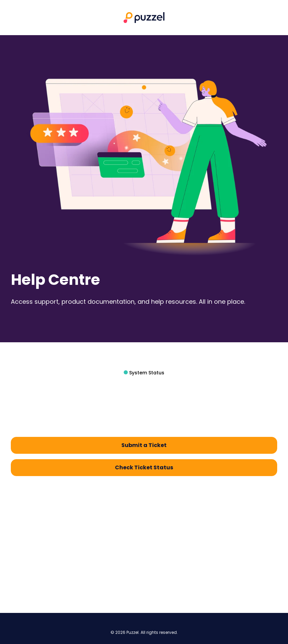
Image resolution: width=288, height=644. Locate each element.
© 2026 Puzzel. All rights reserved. (144, 633)
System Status (146, 373)
